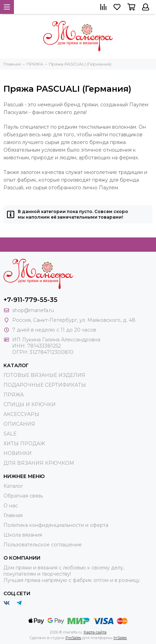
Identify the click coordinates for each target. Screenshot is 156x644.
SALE (10, 434)
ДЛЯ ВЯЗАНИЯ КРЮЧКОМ (39, 463)
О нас (11, 506)
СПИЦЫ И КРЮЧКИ (30, 404)
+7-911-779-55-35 (30, 300)
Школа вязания (23, 535)
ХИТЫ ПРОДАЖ (24, 444)
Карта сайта (95, 632)
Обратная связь (23, 496)
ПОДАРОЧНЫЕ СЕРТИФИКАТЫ (45, 385)
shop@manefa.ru (33, 310)
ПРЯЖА (14, 395)
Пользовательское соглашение (43, 545)
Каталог (13, 486)
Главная (13, 515)
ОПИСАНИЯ (19, 424)
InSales (120, 638)
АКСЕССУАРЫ (21, 414)
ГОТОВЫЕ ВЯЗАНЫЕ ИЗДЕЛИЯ (44, 375)
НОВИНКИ (18, 453)
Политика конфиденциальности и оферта (56, 525)
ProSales (73, 638)
